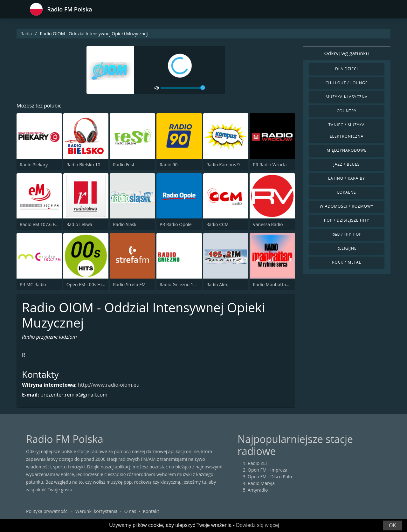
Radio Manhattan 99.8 (276, 284)
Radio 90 (169, 165)
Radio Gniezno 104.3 (181, 284)
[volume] (183, 88)
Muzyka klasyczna (347, 97)
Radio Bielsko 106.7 (86, 165)
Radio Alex (217, 284)
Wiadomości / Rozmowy (346, 206)
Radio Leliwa (79, 224)
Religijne (346, 248)
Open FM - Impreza (268, 470)
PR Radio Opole (176, 224)
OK (393, 525)
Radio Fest (124, 165)
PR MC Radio (33, 284)
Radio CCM (218, 224)
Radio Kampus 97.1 (226, 165)
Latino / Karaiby (347, 178)
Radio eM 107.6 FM (39, 224)
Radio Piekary (34, 165)
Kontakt (151, 511)
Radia (26, 34)
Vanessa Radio (268, 224)
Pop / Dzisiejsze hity (347, 220)
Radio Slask (125, 224)
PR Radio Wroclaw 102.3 (278, 165)
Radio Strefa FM (129, 284)
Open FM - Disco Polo (270, 477)
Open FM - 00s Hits (86, 284)
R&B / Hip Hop (347, 234)
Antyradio (258, 490)
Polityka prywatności (47, 511)
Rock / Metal (347, 262)
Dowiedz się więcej (257, 525)
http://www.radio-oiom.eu (109, 385)
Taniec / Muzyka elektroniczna (347, 131)
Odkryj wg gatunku (346, 53)
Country (347, 111)
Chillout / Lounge (347, 83)
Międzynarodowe (347, 150)
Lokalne (346, 192)
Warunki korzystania (97, 511)
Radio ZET (258, 463)
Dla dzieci (347, 69)
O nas (130, 511)
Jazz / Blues (347, 164)
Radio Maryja (261, 483)
